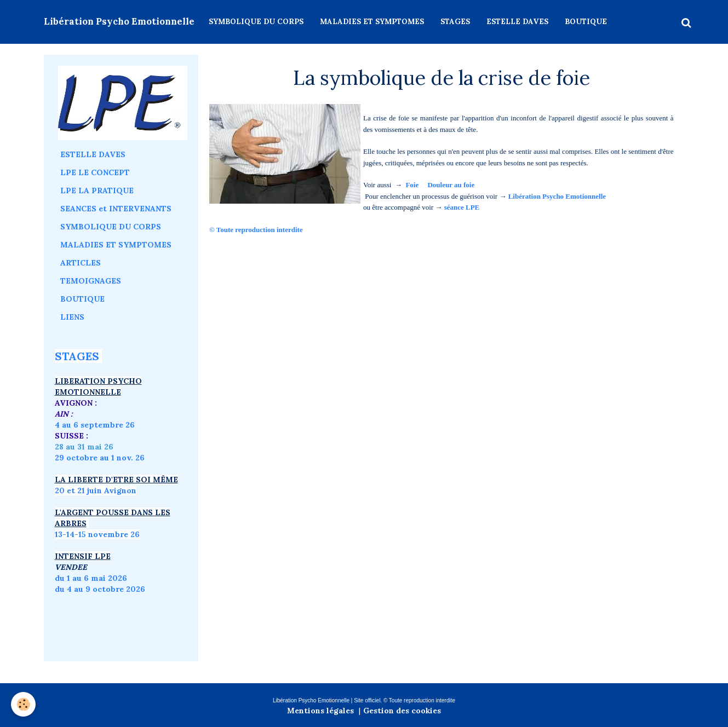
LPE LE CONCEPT (95, 172)
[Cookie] (23, 704)
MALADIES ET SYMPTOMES (372, 22)
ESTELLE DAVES (517, 22)
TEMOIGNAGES (91, 281)
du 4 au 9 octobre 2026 (100, 589)
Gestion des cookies (402, 711)
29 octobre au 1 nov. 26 (100, 458)
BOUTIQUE (586, 22)
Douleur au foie (451, 185)
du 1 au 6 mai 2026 (92, 578)
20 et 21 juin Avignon (96, 491)
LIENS (72, 317)
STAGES (455, 22)
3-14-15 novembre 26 (99, 534)
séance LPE (462, 207)
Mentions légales (320, 711)
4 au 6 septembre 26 (95, 425)
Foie (412, 185)
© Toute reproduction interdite (257, 230)
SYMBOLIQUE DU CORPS (256, 22)
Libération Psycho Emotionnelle (557, 196)
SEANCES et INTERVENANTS (116, 209)
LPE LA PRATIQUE (97, 191)
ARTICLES (81, 263)
